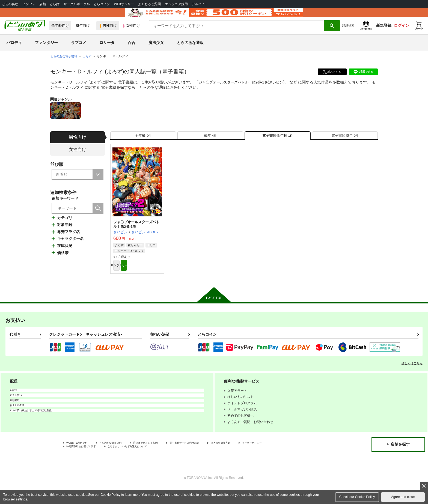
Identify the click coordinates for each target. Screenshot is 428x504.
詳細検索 (348, 33)
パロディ (14, 50)
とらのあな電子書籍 (65, 64)
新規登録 (384, 33)
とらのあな (10, 4)
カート (149, 279)
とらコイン (102, 4)
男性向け (108, 33)
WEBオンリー (124, 4)
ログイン (402, 33)
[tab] (143, 145)
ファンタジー (46, 50)
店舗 (43, 4)
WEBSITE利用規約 (80, 458)
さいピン (283, 90)
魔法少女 (156, 50)
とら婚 (55, 4)
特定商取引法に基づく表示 (124, 462)
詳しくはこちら (412, 377)
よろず (115, 79)
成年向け (83, 33)
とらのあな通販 (190, 50)
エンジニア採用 (176, 4)
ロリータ (107, 50)
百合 (132, 50)
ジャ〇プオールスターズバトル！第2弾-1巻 (237, 90)
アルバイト (200, 4)
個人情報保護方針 (256, 458)
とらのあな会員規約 (121, 458)
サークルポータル (77, 4)
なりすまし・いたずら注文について (182, 462)
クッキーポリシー (79, 462)
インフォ (29, 4)
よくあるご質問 (149, 4)
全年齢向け (60, 33)
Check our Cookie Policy (357, 497)
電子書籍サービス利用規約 (211, 458)
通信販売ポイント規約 (164, 458)
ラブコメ (79, 50)
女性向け (131, 33)
